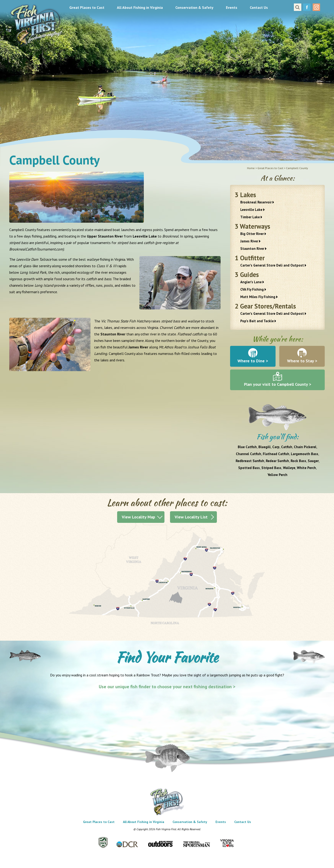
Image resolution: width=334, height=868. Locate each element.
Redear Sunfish (277, 461)
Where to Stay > (302, 361)
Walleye (289, 468)
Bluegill (265, 447)
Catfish (287, 447)
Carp (276, 447)
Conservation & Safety (194, 7)
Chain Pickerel (305, 447)
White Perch (306, 468)
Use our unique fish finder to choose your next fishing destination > (167, 687)
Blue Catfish (247, 447)
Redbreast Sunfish (250, 461)
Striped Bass (271, 468)
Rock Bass (298, 461)
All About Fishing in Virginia (140, 7)
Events (232, 7)
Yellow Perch (278, 475)
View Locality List (191, 517)
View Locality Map (138, 517)
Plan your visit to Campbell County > (278, 384)
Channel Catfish (249, 454)
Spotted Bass (249, 468)
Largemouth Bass (305, 454)
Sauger (313, 461)
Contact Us (259, 7)
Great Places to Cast (87, 7)
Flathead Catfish (276, 454)
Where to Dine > (253, 361)
